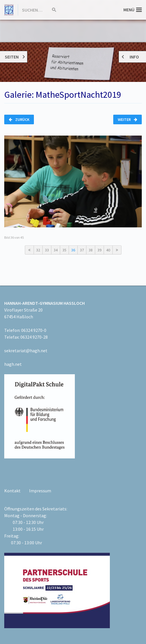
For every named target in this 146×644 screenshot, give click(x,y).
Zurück (19, 119)
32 (38, 250)
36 (73, 250)
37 (82, 250)
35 (64, 250)
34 (56, 250)
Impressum (40, 491)
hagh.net (13, 364)
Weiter (128, 119)
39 (99, 250)
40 (108, 250)
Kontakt (12, 491)
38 (91, 250)
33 (47, 250)
